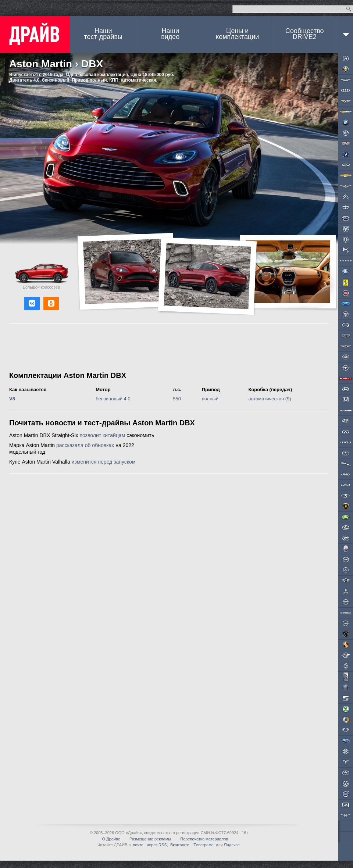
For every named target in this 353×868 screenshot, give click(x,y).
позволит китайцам (102, 435)
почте (138, 845)
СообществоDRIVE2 (305, 34)
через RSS (157, 845)
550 (177, 399)
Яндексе (232, 845)
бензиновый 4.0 (113, 399)
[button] (32, 303)
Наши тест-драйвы (103, 34)
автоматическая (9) (270, 399)
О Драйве (111, 839)
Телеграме (203, 845)
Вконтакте (180, 845)
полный (210, 399)
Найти (349, 9)
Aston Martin (41, 64)
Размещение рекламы (150, 839)
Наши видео (170, 34)
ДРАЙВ (35, 35)
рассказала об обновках (85, 445)
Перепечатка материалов (204, 839)
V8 (12, 399)
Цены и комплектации (237, 34)
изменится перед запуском (104, 462)
